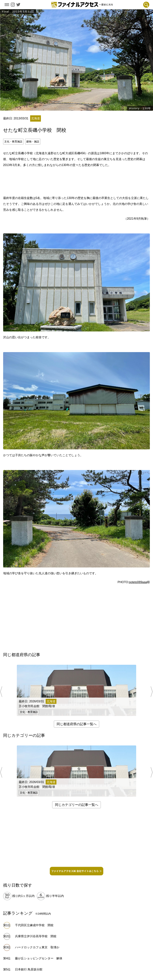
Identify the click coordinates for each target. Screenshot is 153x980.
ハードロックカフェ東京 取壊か (37, 947)
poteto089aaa (138, 582)
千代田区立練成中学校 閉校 (34, 925)
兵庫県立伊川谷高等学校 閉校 (36, 936)
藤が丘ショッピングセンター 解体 (39, 958)
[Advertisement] (77, 181)
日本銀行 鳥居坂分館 (29, 969)
